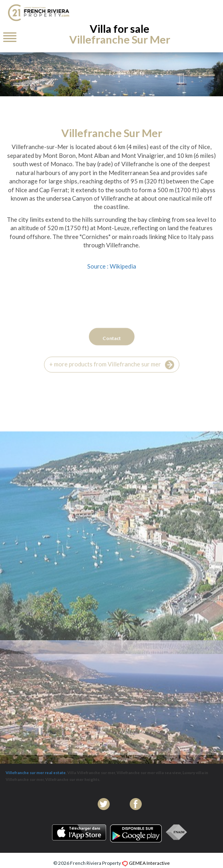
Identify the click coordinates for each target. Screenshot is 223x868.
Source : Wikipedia (112, 266)
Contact (112, 354)
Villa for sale (120, 34)
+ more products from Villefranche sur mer (112, 381)
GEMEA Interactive (149, 863)
